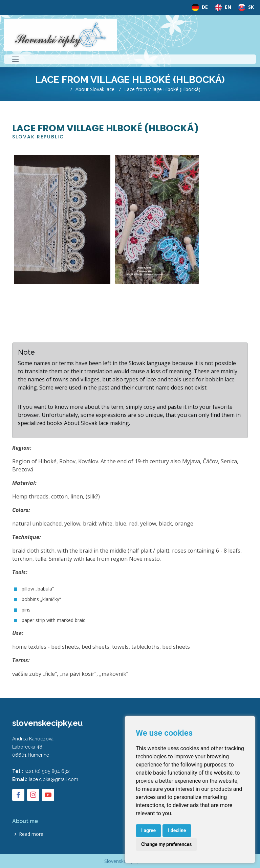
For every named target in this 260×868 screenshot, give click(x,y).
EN (222, 7)
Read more (31, 834)
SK (245, 7)
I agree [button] (148, 830)
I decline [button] (177, 830)
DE (198, 7)
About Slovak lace (95, 89)
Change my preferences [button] (166, 844)
